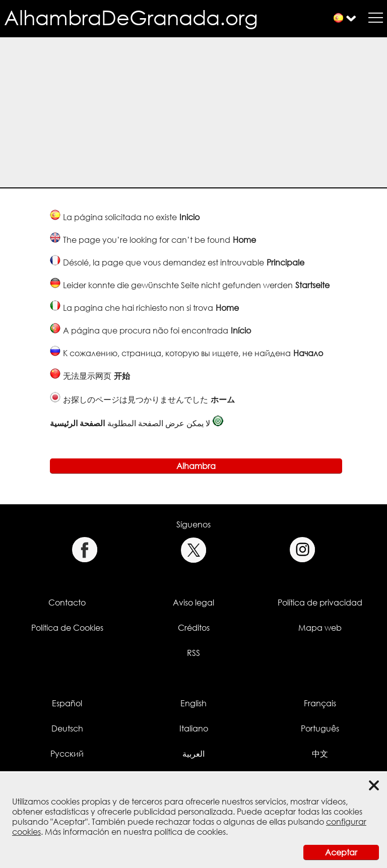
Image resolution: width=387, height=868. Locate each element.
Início (241, 330)
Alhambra (196, 466)
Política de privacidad (320, 603)
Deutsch (67, 728)
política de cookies (190, 832)
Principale (285, 262)
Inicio (189, 217)
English (193, 703)
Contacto (67, 603)
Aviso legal (193, 603)
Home (244, 240)
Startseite (312, 285)
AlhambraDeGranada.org (131, 17)
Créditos (194, 628)
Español (67, 703)
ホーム (223, 399)
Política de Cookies (67, 628)
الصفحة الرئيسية (77, 423)
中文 (320, 754)
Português (320, 728)
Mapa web (320, 628)
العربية (193, 754)
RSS (193, 653)
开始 (122, 376)
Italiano (194, 728)
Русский (67, 754)
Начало (308, 353)
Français (320, 703)
